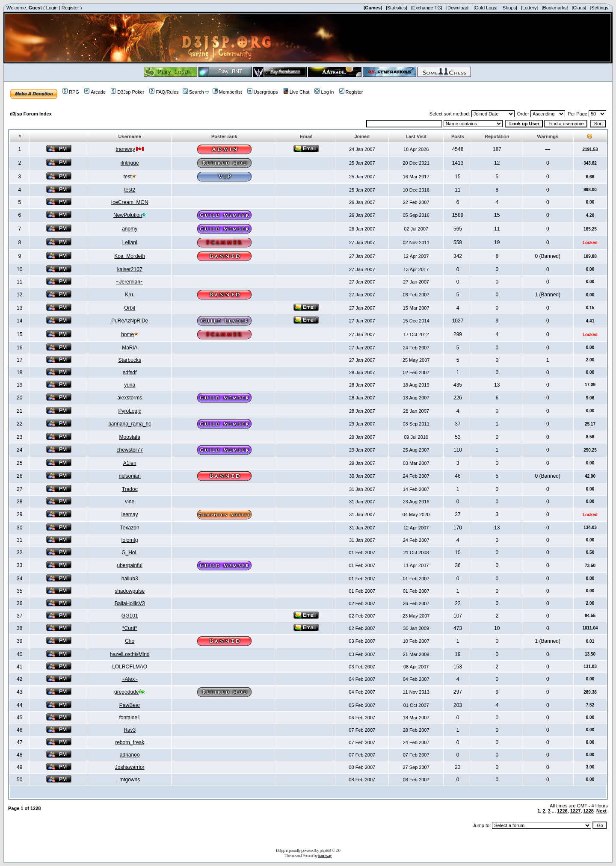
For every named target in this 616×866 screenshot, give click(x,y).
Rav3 (130, 730)
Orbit (130, 308)
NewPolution (128, 215)
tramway (126, 149)
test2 (130, 190)
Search (193, 92)
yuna (130, 385)
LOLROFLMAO (130, 667)
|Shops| (509, 8)
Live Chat (296, 92)
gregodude (126, 692)
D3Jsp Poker (127, 92)
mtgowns (130, 780)
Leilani (130, 242)
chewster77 (130, 450)
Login (52, 8)
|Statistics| (397, 8)
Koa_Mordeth (130, 256)
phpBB (325, 850)
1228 (588, 811)
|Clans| (579, 8)
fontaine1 (130, 718)
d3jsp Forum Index (31, 114)
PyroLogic (130, 411)
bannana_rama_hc (130, 424)
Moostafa (130, 437)
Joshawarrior (130, 767)
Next (601, 811)
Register (70, 8)
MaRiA (130, 348)
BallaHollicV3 (130, 603)
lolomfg (130, 540)
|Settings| (600, 8)
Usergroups (263, 92)
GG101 (130, 616)
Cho (130, 641)
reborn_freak (130, 742)
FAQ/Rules (164, 92)
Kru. (130, 295)
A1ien (130, 463)
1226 (562, 811)
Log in (324, 92)
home (127, 334)
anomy (130, 229)
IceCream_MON (130, 202)
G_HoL (130, 553)
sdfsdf (130, 372)
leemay (130, 514)
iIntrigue (130, 163)
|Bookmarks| (555, 8)
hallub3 (130, 579)
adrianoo (130, 755)
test (128, 177)
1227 (575, 811)
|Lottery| (529, 8)
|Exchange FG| (427, 8)
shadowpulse (130, 591)
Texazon (130, 528)
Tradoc (130, 489)
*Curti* (130, 628)
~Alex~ (130, 679)
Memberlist (227, 92)
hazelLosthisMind (130, 654)
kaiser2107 (130, 269)
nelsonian (130, 476)
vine (130, 502)
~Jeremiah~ (130, 282)
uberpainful (130, 565)
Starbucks (130, 360)
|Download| (458, 8)
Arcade (95, 92)
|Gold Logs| (486, 8)
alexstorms (130, 398)
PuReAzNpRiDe (130, 321)
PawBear (130, 705)
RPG (71, 92)
